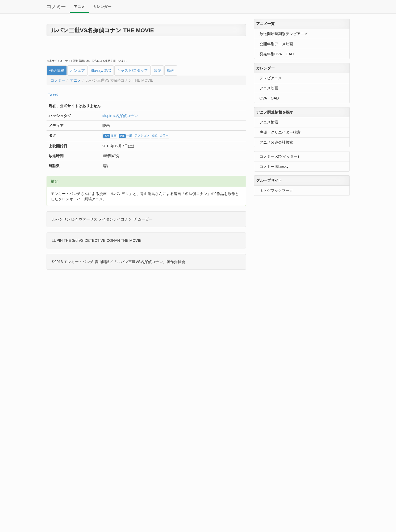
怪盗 (155, 136)
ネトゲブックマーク (276, 190)
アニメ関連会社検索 (276, 142)
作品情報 (57, 70)
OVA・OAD (269, 98)
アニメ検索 (269, 122)
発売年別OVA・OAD (277, 54)
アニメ (79, 7)
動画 (171, 70)
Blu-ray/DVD (101, 70)
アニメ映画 (269, 88)
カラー (164, 136)
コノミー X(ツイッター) (279, 156)
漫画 (110, 136)
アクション (142, 136)
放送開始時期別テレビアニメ (284, 34)
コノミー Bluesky (274, 167)
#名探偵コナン (126, 116)
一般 (126, 136)
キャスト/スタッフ (132, 70)
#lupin (107, 116)
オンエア (77, 70)
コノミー (56, 7)
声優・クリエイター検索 (280, 132)
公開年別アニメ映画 (276, 44)
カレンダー (102, 7)
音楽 (157, 70)
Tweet (53, 94)
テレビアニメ (271, 78)
